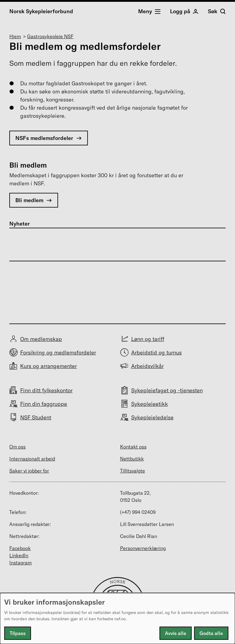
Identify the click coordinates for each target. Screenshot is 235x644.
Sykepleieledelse (152, 417)
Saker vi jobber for (29, 471)
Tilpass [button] (18, 633)
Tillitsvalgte (133, 471)
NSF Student (36, 417)
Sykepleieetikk (150, 404)
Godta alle (211, 633)
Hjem (15, 36)
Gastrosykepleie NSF (50, 36)
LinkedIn (19, 555)
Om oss (17, 447)
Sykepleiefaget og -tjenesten (167, 390)
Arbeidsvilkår (147, 366)
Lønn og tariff (148, 339)
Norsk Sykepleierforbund (41, 11)
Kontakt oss (133, 447)
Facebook (20, 548)
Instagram (20, 563)
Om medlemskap (41, 339)
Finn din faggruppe (44, 404)
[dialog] (117, 618)
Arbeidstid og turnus (156, 352)
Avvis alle (176, 633)
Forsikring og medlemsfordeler (58, 352)
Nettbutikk (132, 459)
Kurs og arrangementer (48, 366)
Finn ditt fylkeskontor (46, 390)
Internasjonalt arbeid (32, 459)
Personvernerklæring (143, 548)
